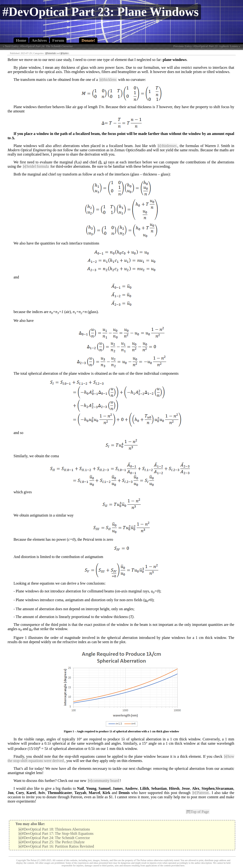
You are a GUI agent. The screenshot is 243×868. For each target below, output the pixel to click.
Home (21, 40)
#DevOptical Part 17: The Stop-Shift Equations (56, 833)
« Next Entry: (38, 46)
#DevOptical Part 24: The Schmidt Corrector (54, 838)
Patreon (201, 793)
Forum (58, 40)
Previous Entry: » (207, 46)
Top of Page (198, 812)
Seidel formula (36, 166)
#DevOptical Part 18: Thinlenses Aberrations (54, 829)
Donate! (88, 40)
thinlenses (167, 146)
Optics (64, 53)
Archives (39, 40)
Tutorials (51, 53)
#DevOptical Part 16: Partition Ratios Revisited (56, 846)
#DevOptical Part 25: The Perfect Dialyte (52, 842)
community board (103, 781)
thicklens (108, 80)
